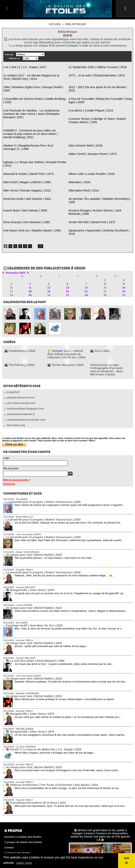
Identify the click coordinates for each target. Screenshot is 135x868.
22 (105, 265)
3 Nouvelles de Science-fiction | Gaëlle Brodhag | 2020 (34, 93)
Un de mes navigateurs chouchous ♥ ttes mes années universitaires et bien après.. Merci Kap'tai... (70, 694)
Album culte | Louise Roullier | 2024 (89, 158)
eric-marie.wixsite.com (18, 370)
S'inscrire (8, 450)
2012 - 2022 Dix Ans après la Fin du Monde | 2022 (97, 85)
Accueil (56, 24)
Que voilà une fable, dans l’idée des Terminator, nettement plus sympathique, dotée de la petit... (69, 505)
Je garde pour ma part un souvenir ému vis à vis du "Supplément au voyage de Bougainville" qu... (70, 556)
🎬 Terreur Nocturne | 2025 (62, 336)
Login (6, 424)
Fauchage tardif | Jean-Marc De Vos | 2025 (29, 588)
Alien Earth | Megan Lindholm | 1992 (24, 166)
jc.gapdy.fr (11, 359)
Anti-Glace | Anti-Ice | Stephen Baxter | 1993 (28, 208)
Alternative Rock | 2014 (82, 174)
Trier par (9, 54)
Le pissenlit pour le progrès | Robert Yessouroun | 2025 (37, 467)
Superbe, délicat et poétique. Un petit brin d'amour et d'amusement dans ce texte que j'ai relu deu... (71, 643)
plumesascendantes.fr (17, 381)
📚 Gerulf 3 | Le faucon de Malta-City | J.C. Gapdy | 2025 (37, 709)
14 (86, 261)
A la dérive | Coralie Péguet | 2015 (88, 104)
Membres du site (14, 837)
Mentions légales (15, 815)
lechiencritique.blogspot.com (21, 375)
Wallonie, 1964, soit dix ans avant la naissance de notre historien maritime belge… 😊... (64, 539)
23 (124, 265)
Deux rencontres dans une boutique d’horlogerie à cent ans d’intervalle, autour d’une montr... (67, 729)
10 (11, 261)
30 (124, 268)
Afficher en (14, 58)
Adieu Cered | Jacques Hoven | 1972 (89, 142)
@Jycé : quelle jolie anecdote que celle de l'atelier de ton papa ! (51, 608)
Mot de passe (11, 434)
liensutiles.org (13, 392)
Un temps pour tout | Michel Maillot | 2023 (29, 519)
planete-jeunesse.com (17, 364)
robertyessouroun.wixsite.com (22, 386)
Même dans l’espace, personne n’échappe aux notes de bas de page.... (55, 711)
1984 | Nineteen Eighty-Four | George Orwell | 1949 (32, 85)
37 (40, 221)
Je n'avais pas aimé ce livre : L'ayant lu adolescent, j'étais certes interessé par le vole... (64, 625)
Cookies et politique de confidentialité (27, 821)
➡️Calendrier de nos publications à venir (40, 242)
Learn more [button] (24, 863)
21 (86, 265)
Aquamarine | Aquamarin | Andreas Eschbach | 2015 (98, 208)
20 (67, 265)
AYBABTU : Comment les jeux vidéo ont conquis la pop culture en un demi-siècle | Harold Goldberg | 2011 (34, 125)
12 (49, 261)
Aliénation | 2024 (78, 166)
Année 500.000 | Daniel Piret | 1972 (89, 200)
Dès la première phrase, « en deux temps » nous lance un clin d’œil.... (54, 522)
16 (124, 261)
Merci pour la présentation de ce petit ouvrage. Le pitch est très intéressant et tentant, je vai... (67, 746)
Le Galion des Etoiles (17, 810)
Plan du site (12, 842)
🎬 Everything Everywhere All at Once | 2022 (31, 760)
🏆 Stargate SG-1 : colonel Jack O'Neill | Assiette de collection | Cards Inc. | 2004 (65, 326)
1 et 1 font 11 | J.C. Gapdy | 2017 (22, 67)
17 (11, 265)
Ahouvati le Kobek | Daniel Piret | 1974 (25, 158)
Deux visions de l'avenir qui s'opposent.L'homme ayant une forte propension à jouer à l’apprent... (69, 470)
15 (105, 261)
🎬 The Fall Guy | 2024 (17, 336)
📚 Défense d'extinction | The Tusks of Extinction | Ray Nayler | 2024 (44, 743)
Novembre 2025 (14, 247)
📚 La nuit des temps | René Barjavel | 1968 (30, 622)
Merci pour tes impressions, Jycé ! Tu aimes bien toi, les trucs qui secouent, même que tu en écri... (71, 763)
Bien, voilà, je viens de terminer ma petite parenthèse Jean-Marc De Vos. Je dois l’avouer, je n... (69, 591)
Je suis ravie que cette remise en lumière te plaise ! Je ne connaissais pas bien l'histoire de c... (68, 677)
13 (67, 261)
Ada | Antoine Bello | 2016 (83, 134)
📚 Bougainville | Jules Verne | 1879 (26, 554)
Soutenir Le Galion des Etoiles (23, 794)
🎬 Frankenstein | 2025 (17, 323)
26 (49, 268)
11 (30, 261)
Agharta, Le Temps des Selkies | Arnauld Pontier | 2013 (34, 150)
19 (49, 265)
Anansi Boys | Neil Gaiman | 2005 (22, 189)
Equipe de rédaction (17, 831)
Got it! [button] (127, 860)
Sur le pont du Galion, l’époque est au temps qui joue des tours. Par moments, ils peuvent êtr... (68, 488)
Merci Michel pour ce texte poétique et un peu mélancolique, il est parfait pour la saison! (64, 660)
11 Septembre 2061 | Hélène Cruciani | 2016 (94, 67)
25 (30, 268)
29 (105, 268)
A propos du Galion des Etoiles (23, 799)
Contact (9, 805)
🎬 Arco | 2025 (98, 323)
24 (11, 268)
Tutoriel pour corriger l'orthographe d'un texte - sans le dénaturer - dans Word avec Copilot (110, 339)
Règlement (11, 826)
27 (67, 268)
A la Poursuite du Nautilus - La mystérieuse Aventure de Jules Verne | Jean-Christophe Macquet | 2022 (35, 106)
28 (86, 268)
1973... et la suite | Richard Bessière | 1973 (93, 75)
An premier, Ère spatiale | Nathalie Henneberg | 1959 (99, 181)
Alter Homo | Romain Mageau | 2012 (24, 174)
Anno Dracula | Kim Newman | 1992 (23, 200)
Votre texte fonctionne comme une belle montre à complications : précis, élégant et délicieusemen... (71, 574)
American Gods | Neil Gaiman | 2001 (24, 181)
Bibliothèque (75, 24)
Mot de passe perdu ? (15, 446)
